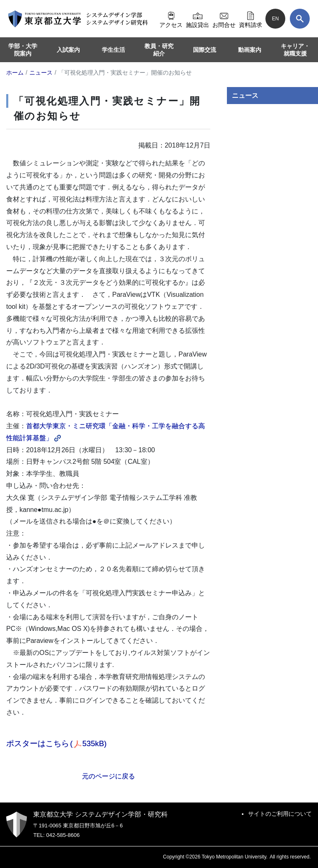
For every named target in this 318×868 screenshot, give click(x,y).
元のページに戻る (108, 776)
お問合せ (224, 19)
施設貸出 (198, 19)
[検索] (300, 19)
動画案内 (250, 50)
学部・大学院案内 (23, 50)
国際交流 (205, 50)
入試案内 (68, 50)
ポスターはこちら (56, 743)
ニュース (245, 96)
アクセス (171, 19)
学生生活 (113, 50)
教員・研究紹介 (159, 50)
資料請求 (251, 19)
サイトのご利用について (280, 814)
